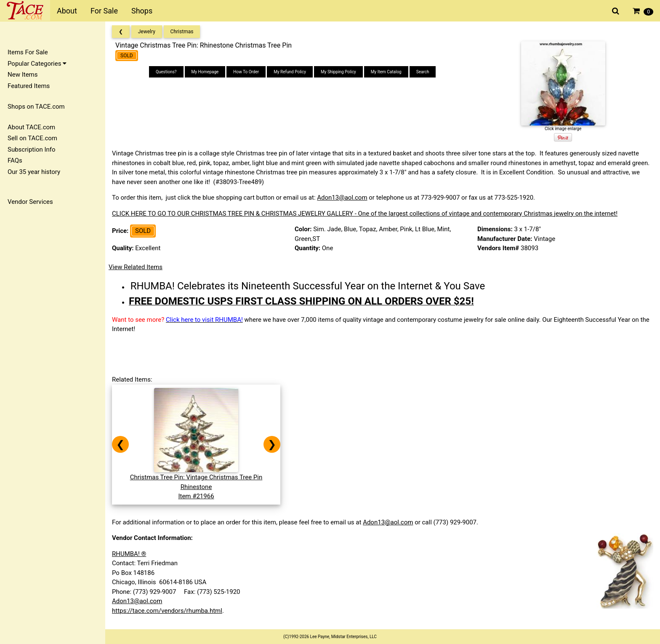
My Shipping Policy (338, 72)
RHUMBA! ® (129, 554)
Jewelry (147, 32)
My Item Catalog (386, 72)
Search (423, 72)
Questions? (166, 72)
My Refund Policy (290, 72)
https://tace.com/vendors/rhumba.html (167, 611)
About (67, 11)
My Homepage (205, 72)
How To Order (246, 72)
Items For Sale (28, 52)
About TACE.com (31, 127)
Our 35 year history (34, 172)
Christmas (182, 32)
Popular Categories (37, 64)
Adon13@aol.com (342, 198)
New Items (23, 75)
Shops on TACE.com (36, 107)
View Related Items (136, 267)
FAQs (15, 160)
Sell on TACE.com (32, 138)
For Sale (104, 11)
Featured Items (29, 86)
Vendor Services (30, 202)
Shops (142, 11)
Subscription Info (32, 150)
